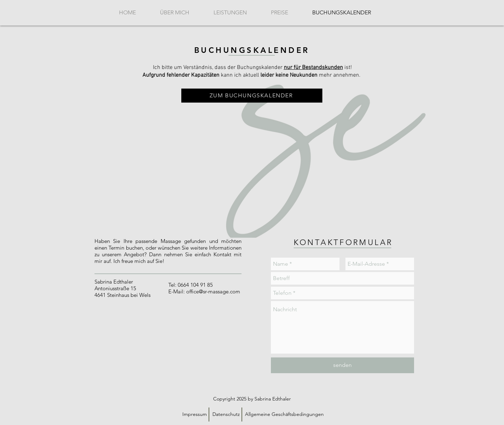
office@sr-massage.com (213, 291)
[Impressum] (195, 414)
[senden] (342, 365)
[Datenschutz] (226, 414)
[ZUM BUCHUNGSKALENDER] (252, 96)
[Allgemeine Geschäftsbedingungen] (284, 414)
